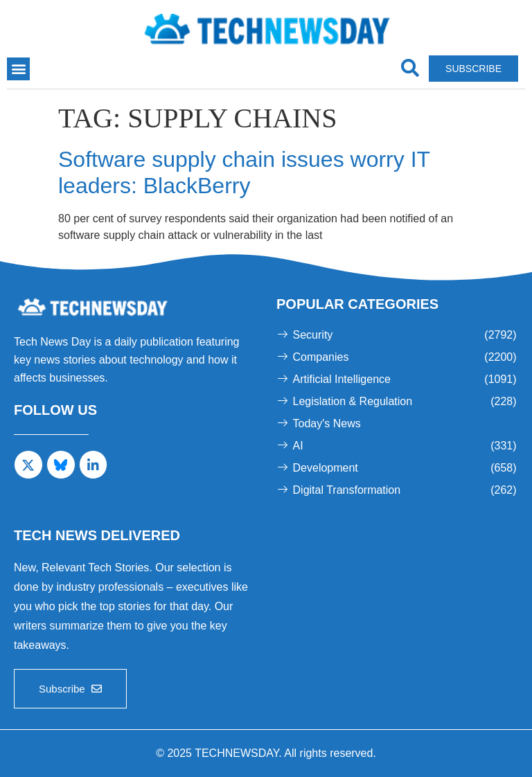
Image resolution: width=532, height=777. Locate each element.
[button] (18, 69)
